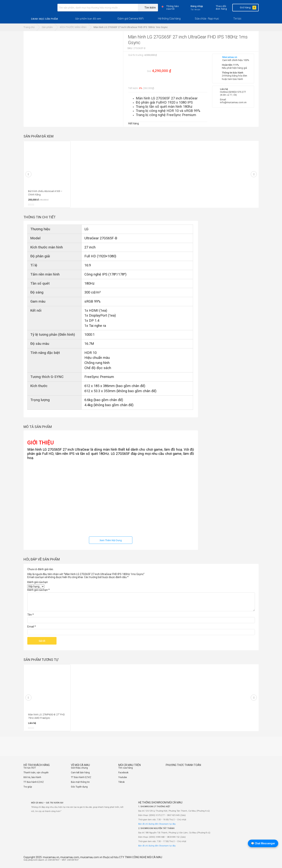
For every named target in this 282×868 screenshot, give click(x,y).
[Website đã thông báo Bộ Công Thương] (247, 862)
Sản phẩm (47, 27)
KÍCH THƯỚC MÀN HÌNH (73, 27)
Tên (31, 615)
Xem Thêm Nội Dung (111, 540)
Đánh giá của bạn (38, 582)
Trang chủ (29, 27)
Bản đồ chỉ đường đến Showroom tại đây (157, 824)
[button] (88, 19)
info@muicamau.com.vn (233, 102)
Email (32, 627)
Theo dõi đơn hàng (218, 8)
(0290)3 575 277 (237, 92)
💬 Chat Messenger (263, 843)
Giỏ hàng (245, 8)
